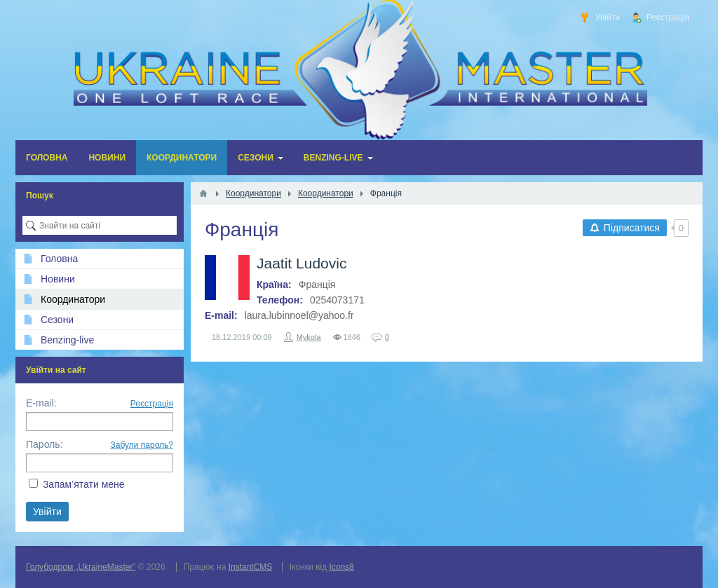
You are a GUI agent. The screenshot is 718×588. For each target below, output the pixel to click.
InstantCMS (251, 567)
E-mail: (41, 403)
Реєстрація (152, 404)
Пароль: (44, 444)
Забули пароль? (142, 445)
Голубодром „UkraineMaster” (81, 567)
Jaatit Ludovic (302, 263)
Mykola (309, 337)
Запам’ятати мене (84, 484)
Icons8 (341, 567)
